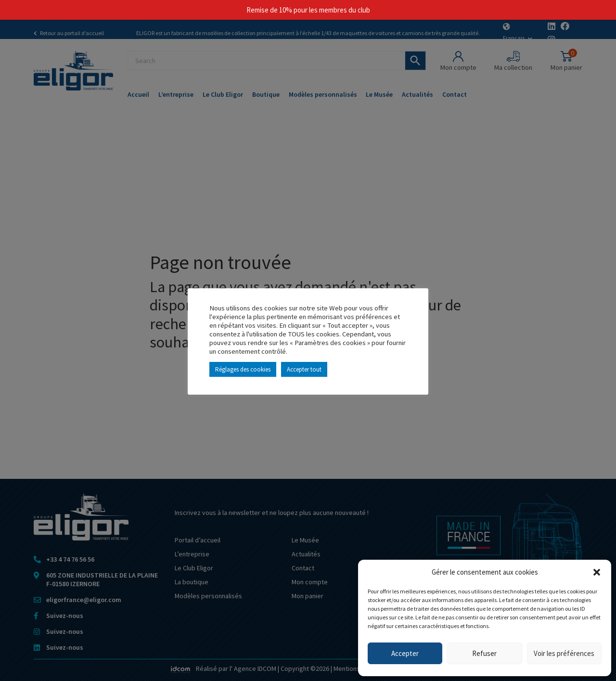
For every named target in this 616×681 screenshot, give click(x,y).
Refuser (484, 653)
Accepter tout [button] (304, 369)
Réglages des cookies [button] (243, 369)
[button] (597, 572)
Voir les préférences (564, 653)
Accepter (405, 653)
